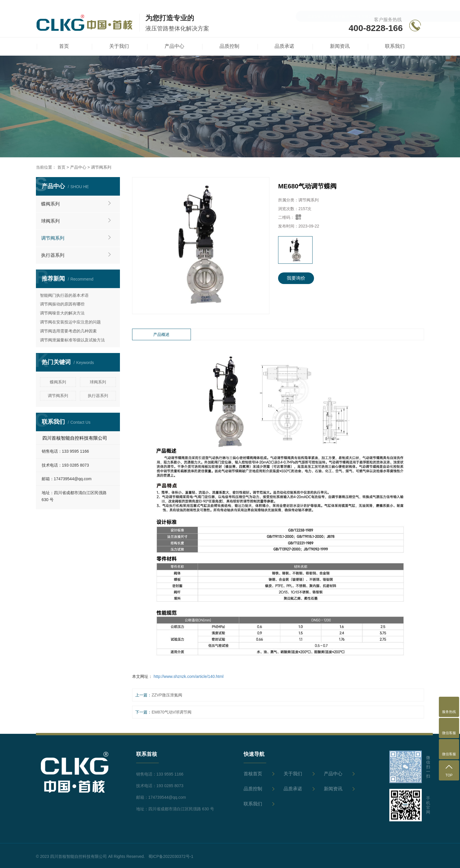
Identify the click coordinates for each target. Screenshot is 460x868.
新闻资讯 (333, 789)
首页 (61, 167)
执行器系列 (53, 255)
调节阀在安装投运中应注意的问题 (70, 322)
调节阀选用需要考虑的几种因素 (68, 331)
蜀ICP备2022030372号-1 (171, 856)
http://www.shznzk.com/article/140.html (188, 676)
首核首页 (253, 774)
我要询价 (296, 278)
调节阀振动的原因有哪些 (62, 304)
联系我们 (253, 804)
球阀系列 (50, 221)
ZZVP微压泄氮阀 (167, 695)
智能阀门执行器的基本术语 (64, 295)
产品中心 (78, 167)
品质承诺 (293, 789)
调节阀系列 (101, 167)
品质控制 (253, 789)
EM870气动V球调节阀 (171, 712)
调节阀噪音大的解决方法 (62, 313)
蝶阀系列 (50, 204)
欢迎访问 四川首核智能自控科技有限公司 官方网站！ (352, 6)
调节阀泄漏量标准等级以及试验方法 (72, 340)
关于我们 (293, 774)
